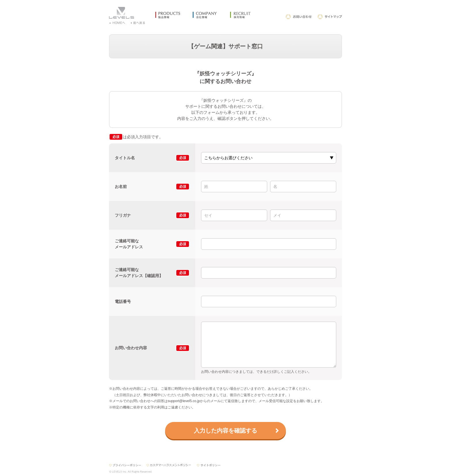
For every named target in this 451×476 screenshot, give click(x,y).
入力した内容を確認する (225, 431)
